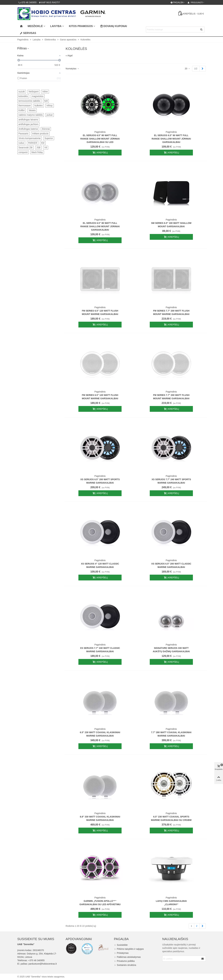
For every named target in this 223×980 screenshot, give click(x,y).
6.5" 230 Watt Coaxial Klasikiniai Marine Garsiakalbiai (100, 734)
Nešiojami (34, 92)
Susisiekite (121, 945)
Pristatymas (121, 953)
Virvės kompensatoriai (30, 138)
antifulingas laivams (28, 120)
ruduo (21, 143)
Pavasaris (23, 134)
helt (46, 101)
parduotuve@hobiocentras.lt (43, 964)
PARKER (33, 143)
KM (43, 143)
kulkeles (39, 106)
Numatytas (73, 69)
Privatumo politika (124, 961)
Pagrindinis (100, 132)
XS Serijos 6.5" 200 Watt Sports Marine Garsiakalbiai (100, 481)
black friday (37, 152)
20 (187, 69)
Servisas (28, 33)
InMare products (40, 134)
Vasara (32, 110)
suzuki (22, 92)
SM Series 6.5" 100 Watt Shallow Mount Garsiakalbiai (171, 225)
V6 (46, 148)
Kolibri (22, 110)
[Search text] (173, 29)
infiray (50, 106)
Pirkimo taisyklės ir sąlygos (129, 949)
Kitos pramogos (81, 26)
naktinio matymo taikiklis (31, 115)
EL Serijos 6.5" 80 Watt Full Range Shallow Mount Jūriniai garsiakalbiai (171, 139)
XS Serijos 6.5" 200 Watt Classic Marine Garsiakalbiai (171, 565)
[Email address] (181, 959)
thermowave (25, 106)
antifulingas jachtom (28, 124)
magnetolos (38, 96)
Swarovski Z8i (26, 148)
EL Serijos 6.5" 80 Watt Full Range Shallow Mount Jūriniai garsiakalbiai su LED (100, 139)
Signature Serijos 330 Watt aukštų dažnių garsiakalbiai (171, 650)
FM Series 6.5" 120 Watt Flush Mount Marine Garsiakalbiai (100, 312)
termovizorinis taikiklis (29, 101)
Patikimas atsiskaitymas (127, 957)
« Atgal (69, 56)
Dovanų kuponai (114, 26)
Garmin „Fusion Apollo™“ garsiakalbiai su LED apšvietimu (100, 903)
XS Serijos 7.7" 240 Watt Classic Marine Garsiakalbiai (100, 650)
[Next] (203, 69)
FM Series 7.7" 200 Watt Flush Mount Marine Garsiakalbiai (171, 312)
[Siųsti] (202, 29)
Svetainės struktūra (125, 965)
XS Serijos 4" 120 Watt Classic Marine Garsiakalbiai (100, 565)
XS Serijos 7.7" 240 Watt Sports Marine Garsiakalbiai (171, 481)
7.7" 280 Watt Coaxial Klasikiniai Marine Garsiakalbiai (171, 734)
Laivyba (56, 26)
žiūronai (46, 129)
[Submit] (203, 959)
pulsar (50, 115)
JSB (38, 148)
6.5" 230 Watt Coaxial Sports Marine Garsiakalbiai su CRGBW (171, 818)
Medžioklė (35, 26)
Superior (49, 138)
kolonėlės (23, 96)
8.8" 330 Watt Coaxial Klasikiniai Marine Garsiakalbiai (100, 818)
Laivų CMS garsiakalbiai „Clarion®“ (171, 903)
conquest (23, 152)
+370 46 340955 (36, 960)
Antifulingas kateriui (28, 129)
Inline (45, 92)
